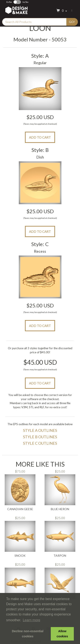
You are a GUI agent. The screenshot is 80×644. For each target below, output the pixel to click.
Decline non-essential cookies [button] (28, 634)
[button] (61, 11)
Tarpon (60, 556)
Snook (20, 556)
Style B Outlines (40, 437)
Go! (72, 22)
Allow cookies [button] (62, 634)
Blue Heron (60, 509)
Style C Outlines (40, 443)
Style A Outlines (40, 430)
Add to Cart (40, 137)
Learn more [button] (32, 620)
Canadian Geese (20, 509)
